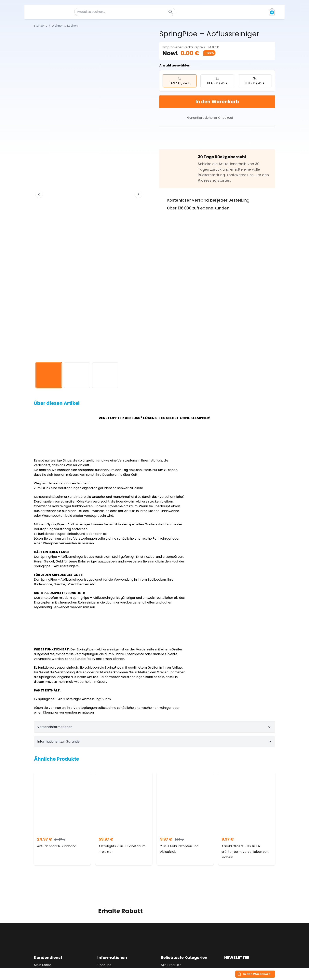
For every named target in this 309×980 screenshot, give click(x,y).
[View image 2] (77, 375)
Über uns (104, 965)
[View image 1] (49, 375)
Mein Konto (43, 965)
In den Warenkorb (217, 102)
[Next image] (138, 194)
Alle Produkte (171, 965)
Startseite (41, 26)
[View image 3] (105, 375)
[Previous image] (39, 194)
